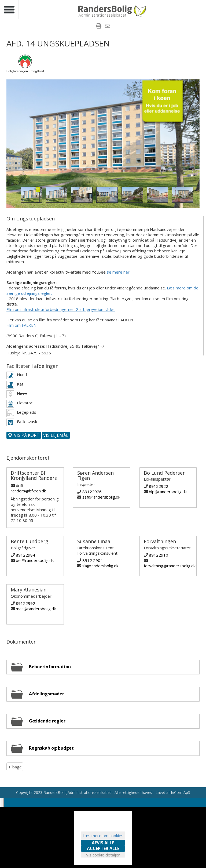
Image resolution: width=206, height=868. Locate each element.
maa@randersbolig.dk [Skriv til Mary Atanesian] (36, 609)
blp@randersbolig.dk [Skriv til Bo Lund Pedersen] (168, 492)
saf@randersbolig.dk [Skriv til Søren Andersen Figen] (101, 497)
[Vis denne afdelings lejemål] (56, 435)
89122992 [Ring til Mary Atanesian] (25, 603)
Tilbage (15, 767)
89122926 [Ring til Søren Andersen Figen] (92, 492)
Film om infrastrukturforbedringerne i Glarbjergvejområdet (61, 309)
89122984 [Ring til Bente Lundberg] (25, 555)
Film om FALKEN (21, 325)
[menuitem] (99, 27)
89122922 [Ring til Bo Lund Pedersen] (159, 486)
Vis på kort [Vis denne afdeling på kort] (26, 435)
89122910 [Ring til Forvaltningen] (159, 555)
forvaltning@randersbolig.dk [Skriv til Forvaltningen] (170, 566)
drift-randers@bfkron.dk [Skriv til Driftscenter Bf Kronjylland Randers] (28, 488)
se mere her (118, 272)
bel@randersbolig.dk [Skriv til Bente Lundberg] (35, 560)
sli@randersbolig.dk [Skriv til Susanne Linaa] (100, 566)
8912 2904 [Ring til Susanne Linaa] (93, 560)
